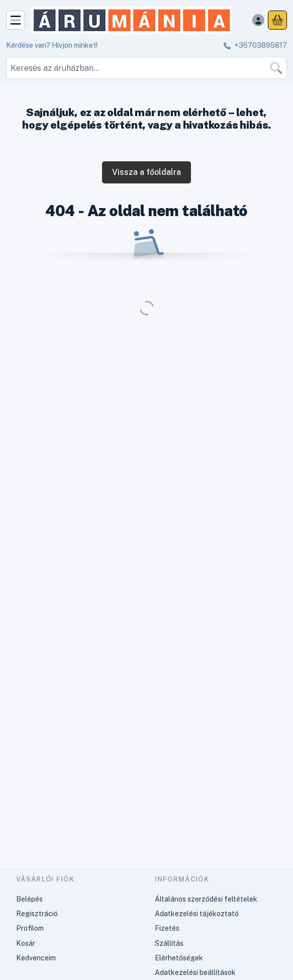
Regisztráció (37, 914)
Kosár (26, 943)
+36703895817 (261, 45)
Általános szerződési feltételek (206, 899)
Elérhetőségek (179, 958)
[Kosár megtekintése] (277, 20)
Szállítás (169, 943)
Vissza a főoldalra (146, 172)
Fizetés (167, 928)
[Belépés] (258, 20)
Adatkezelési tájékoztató (197, 914)
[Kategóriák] (16, 20)
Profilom (30, 928)
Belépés (29, 899)
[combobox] (146, 68)
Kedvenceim (36, 958)
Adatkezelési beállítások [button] (195, 972)
